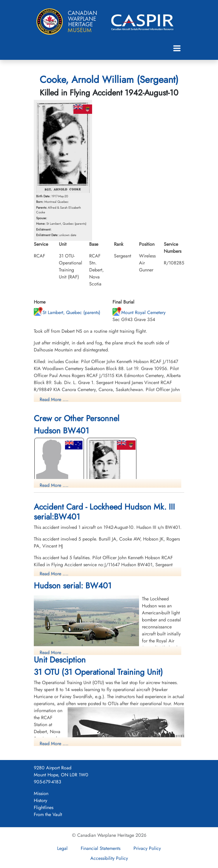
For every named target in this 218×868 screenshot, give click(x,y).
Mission (41, 793)
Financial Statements (101, 848)
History (41, 800)
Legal (62, 848)
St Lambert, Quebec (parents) (67, 312)
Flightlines (44, 807)
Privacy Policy (147, 848)
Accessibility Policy (109, 858)
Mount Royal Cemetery (139, 312)
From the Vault (48, 814)
